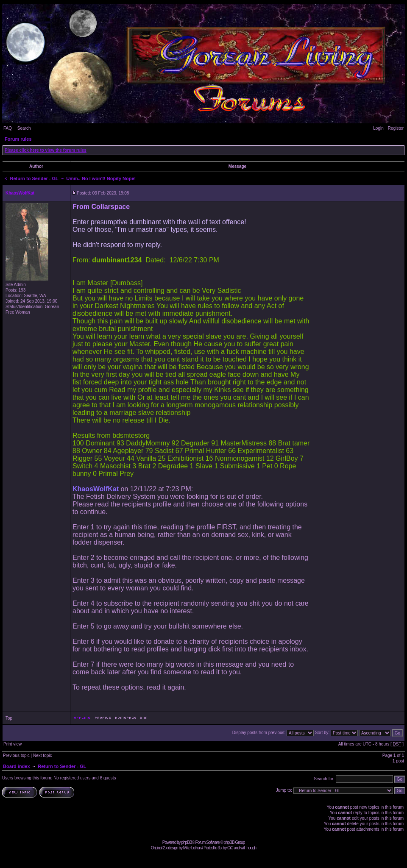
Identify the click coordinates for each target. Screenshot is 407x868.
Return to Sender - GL (34, 178)
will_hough (248, 848)
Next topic (42, 755)
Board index (17, 766)
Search (24, 128)
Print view (13, 744)
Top (9, 718)
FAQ (8, 128)
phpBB (186, 842)
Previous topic (16, 755)
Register (396, 128)
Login (378, 128)
